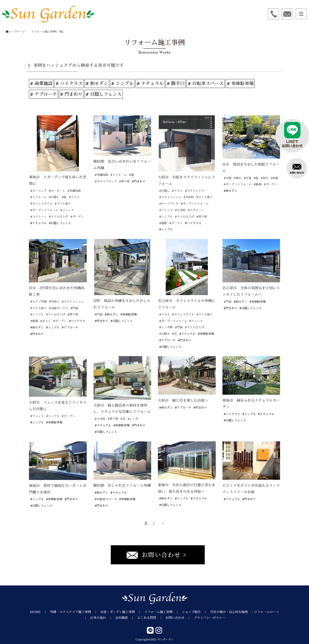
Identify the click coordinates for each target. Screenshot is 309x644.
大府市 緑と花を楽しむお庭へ (183, 401)
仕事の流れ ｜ (103, 618)
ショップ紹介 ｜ (196, 612)
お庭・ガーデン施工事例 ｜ (122, 612)
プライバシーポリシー (209, 618)
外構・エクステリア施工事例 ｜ (75, 612)
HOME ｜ (40, 612)
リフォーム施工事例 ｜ (163, 612)
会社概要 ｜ (126, 618)
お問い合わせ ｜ (180, 618)
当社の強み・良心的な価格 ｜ (232, 612)
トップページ (15, 32)
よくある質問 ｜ (151, 618)
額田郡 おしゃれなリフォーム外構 (122, 486)
